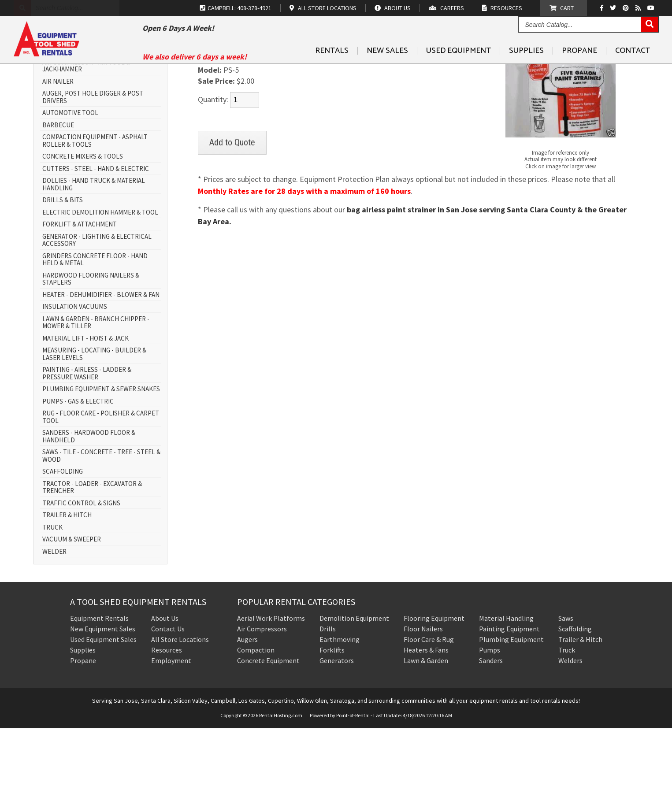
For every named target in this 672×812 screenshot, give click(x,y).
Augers (247, 723)
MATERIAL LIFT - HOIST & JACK (85, 422)
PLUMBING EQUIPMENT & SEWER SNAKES (101, 473)
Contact (633, 71)
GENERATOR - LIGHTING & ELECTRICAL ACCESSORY (97, 324)
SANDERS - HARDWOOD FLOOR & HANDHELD (89, 521)
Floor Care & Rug (429, 723)
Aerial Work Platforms (271, 702)
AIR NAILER (58, 165)
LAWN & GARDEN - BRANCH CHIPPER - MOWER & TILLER (96, 406)
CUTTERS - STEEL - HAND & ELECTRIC (96, 253)
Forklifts (332, 734)
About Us (165, 702)
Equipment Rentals (99, 702)
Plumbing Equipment (511, 723)
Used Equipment (459, 71)
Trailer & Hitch (580, 723)
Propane (579, 71)
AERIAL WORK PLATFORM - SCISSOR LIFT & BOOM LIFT (100, 130)
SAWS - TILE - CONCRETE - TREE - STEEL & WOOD (101, 540)
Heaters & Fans (426, 734)
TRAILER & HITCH (67, 599)
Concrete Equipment (268, 745)
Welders (570, 745)
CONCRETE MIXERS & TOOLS (83, 241)
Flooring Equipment (434, 702)
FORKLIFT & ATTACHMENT (80, 309)
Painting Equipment (509, 713)
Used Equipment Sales (103, 723)
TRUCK (52, 611)
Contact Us (168, 713)
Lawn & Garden (426, 745)
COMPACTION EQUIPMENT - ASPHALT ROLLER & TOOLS (95, 225)
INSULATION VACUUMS (75, 391)
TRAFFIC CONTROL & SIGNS (81, 587)
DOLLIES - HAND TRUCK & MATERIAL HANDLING (94, 269)
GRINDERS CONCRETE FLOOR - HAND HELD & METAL (95, 343)
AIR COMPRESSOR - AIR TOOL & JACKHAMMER (86, 150)
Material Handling (506, 702)
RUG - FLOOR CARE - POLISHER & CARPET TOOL (101, 501)
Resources (167, 734)
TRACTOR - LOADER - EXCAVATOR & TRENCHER (92, 571)
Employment (171, 745)
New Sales (387, 71)
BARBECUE (58, 209)
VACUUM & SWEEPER (72, 624)
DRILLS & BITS (63, 284)
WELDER (54, 636)
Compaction (256, 734)
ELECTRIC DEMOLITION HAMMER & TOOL (100, 296)
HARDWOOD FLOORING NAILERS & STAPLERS (91, 363)
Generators (337, 745)
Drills (328, 713)
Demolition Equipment (354, 702)
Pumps (490, 734)
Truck (567, 734)
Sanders (491, 745)
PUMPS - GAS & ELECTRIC (78, 485)
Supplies (526, 71)
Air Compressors (262, 713)
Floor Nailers (423, 713)
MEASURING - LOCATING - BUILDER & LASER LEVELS (94, 438)
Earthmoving (340, 723)
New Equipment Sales (103, 713)
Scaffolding (575, 713)
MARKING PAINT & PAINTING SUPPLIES (265, 108)
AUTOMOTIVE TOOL (70, 197)
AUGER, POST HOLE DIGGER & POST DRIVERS (93, 181)
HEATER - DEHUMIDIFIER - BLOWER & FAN (101, 379)
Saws (566, 702)
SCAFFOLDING (63, 556)
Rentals (332, 71)
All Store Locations (180, 723)
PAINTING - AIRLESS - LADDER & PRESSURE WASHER (87, 458)
